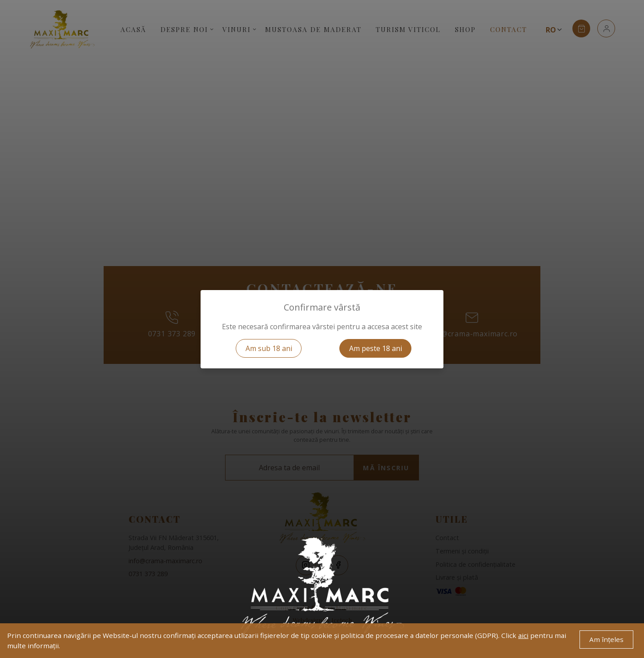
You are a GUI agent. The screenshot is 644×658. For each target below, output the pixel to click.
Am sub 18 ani (269, 348)
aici (523, 635)
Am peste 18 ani (376, 348)
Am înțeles (606, 639)
